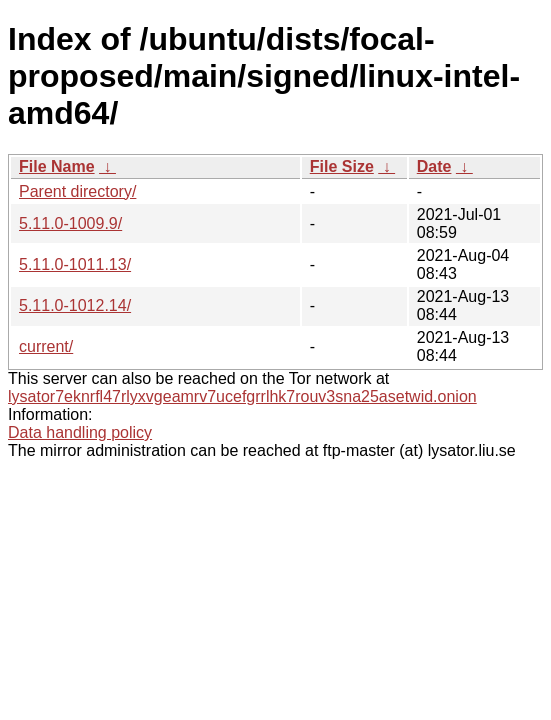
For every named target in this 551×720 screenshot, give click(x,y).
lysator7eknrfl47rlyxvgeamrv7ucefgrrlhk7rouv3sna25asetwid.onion (242, 396)
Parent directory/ (77, 191)
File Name (57, 166)
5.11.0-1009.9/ (70, 223)
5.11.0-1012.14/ (75, 305)
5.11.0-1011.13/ (75, 264)
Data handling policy (80, 432)
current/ (46, 346)
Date (434, 166)
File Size (342, 166)
